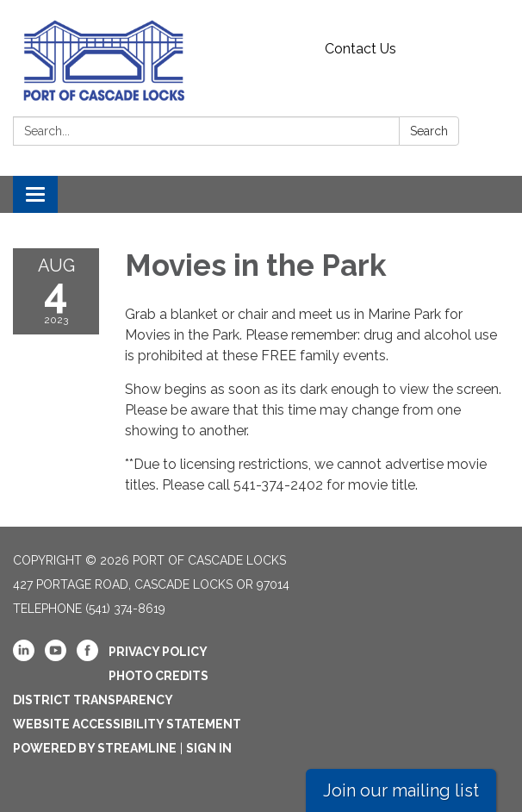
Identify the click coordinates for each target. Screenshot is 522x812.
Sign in (209, 748)
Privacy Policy (158, 652)
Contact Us (360, 49)
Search (429, 131)
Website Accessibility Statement (127, 724)
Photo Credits (158, 676)
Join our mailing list (401, 790)
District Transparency (93, 700)
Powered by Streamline (95, 748)
